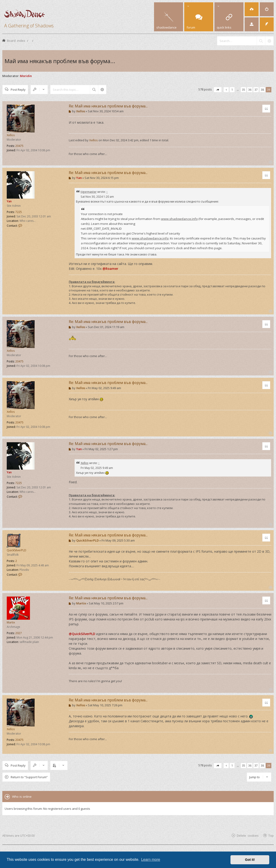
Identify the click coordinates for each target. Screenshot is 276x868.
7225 (19, 212)
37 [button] (256, 90)
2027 (19, 633)
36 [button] (250, 90)
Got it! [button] (250, 860)
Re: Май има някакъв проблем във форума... (108, 106)
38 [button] (262, 90)
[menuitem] (252, 9)
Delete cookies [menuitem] (248, 835)
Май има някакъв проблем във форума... (60, 61)
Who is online (22, 797)
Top (271, 835)
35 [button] (243, 90)
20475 (19, 146)
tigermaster (89, 192)
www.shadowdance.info (179, 219)
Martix (11, 622)
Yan (9, 201)
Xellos (11, 135)
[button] (218, 90)
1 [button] (232, 90)
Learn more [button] (151, 860)
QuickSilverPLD (16, 550)
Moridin (26, 76)
